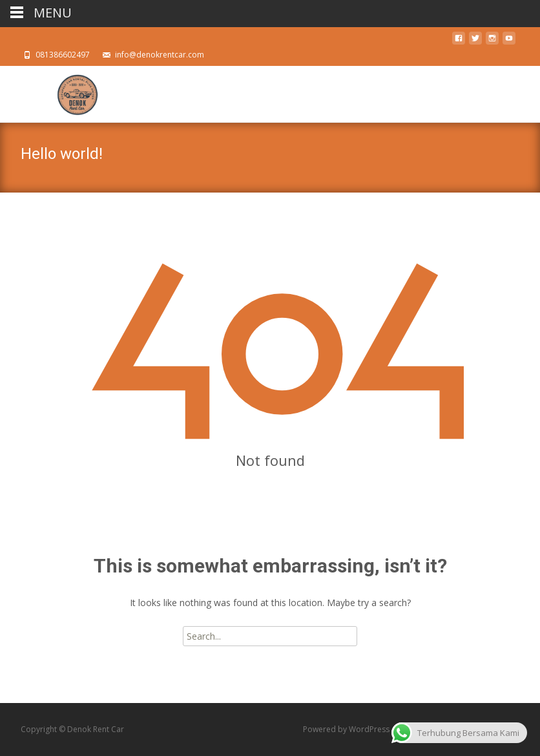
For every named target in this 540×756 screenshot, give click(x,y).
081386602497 (63, 55)
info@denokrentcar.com (160, 55)
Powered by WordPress (347, 729)
